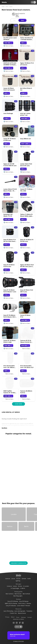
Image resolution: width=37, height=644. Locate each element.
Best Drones (18, 594)
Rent (23, 20)
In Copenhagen (15, 588)
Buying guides (18, 592)
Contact (30, 617)
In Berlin (23, 588)
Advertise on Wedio (19, 619)
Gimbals (24, 579)
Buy (15, 20)
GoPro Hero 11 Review (25, 603)
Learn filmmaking (8, 611)
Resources (18, 609)
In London (26, 586)
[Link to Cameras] (10, 443)
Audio (29, 579)
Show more (18, 404)
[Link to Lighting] (10, 477)
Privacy (7, 617)
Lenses (13, 579)
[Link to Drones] (10, 488)
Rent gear (18, 584)
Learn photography (20, 611)
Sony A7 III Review (11, 606)
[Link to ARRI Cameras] (27, 466)
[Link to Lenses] (10, 454)
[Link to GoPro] (27, 488)
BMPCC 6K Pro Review (11, 603)
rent (7, 7)
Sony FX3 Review (24, 601)
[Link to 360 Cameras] (27, 454)
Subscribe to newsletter (18, 563)
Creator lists (13, 613)
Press (18, 617)
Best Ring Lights (18, 596)
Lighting (18, 581)
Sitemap (23, 617)
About (13, 617)
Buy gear (19, 576)
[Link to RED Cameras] (27, 477)
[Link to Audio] (10, 466)
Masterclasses (22, 613)
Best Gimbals (26, 594)
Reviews (18, 599)
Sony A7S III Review (13, 601)
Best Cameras (10, 594)
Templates (29, 611)
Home (3, 7)
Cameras (8, 579)
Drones (18, 579)
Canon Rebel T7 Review (23, 606)
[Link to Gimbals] (27, 443)
